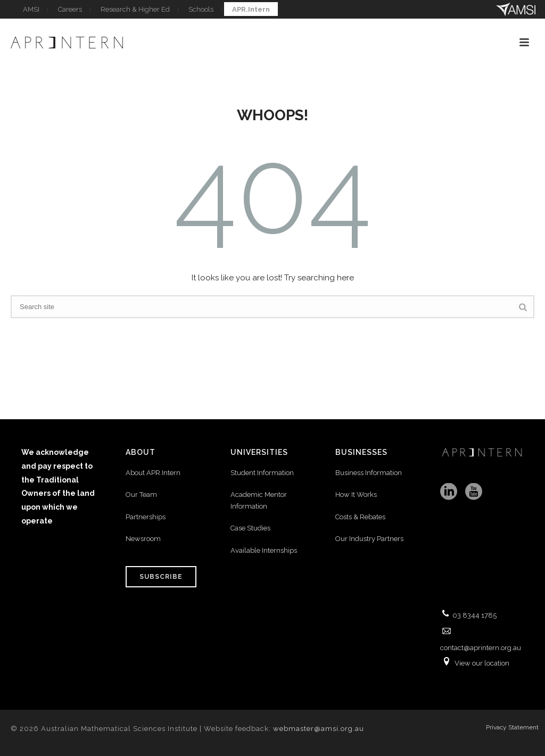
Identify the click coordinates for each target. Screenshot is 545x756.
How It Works (356, 495)
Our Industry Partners (369, 539)
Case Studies (250, 528)
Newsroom (143, 539)
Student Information (262, 473)
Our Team (141, 495)
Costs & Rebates (360, 517)
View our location (482, 663)
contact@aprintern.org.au (481, 648)
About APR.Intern (154, 473)
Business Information (369, 473)
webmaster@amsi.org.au (319, 729)
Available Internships (264, 550)
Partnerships (146, 517)
